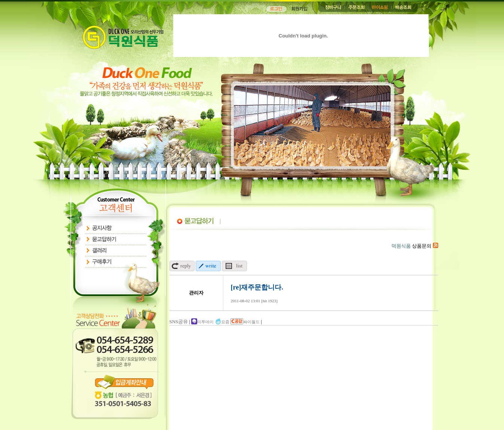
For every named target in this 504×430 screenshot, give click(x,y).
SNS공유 (179, 322)
